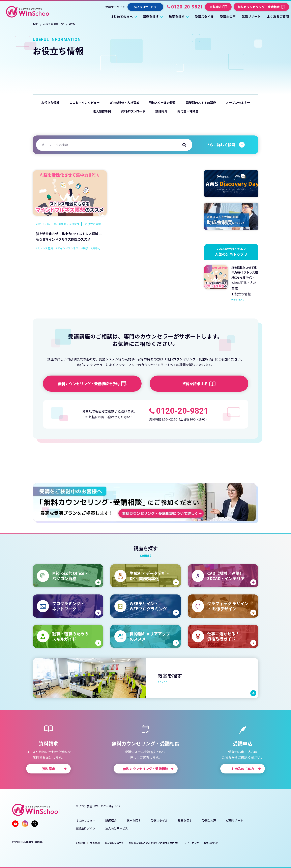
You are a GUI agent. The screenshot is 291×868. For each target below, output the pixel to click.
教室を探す (185, 820)
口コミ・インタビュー (85, 103)
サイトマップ (192, 843)
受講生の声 (209, 820)
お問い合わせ (211, 843)
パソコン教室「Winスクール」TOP (98, 806)
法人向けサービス (117, 828)
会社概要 (80, 843)
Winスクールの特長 (163, 103)
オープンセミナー (238, 103)
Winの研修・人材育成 (125, 103)
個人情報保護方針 (114, 843)
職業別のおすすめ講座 (201, 103)
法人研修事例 (102, 111)
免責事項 (95, 843)
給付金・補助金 (188, 111)
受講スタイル (159, 820)
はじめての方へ (85, 820)
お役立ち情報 (50, 103)
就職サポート (235, 820)
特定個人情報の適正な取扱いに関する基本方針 (154, 843)
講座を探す (134, 820)
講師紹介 (161, 111)
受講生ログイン (115, 7)
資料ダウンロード (133, 111)
